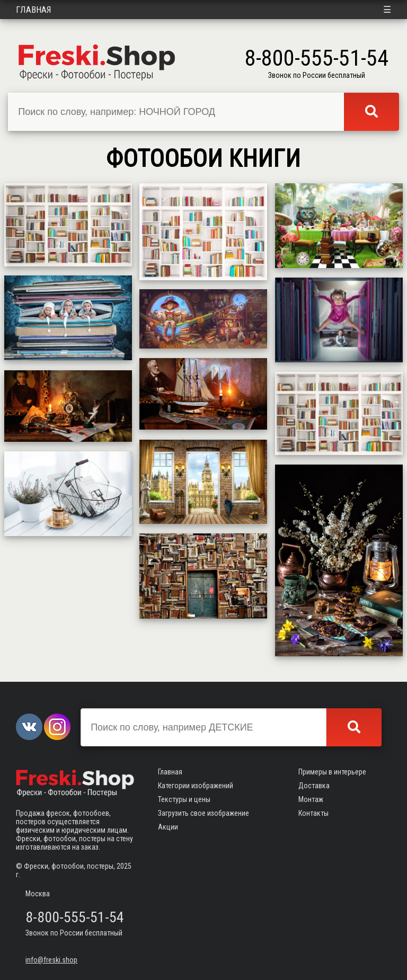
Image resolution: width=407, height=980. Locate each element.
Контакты (313, 813)
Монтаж (311, 799)
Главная (34, 10)
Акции (168, 827)
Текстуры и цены (184, 799)
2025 (124, 866)
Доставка (314, 786)
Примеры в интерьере (332, 772)
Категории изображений (196, 786)
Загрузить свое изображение (203, 813)
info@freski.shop (51, 960)
